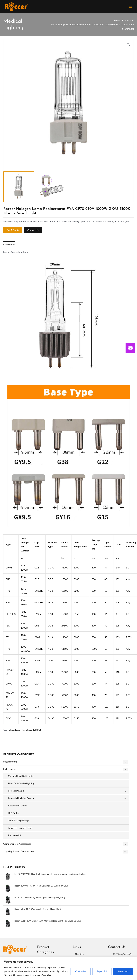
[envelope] (130, 348)
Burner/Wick (15, 837)
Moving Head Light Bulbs (21, 778)
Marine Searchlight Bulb (31, 731)
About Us (79, 956)
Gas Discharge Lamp (18, 822)
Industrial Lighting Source (21, 800)
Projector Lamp (16, 792)
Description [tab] (9, 246)
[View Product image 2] (52, 188)
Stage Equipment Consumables (19, 853)
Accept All (123, 971)
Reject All (102, 971)
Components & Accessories (17, 846)
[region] (68, 968)
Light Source (10, 771)
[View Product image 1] (19, 188)
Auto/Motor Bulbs (17, 807)
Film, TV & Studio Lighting (21, 785)
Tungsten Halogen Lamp (20, 830)
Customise (81, 971)
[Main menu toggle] (131, 7)
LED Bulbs (13, 815)
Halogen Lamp (14, 731)
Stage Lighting (10, 763)
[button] (128, 46)
